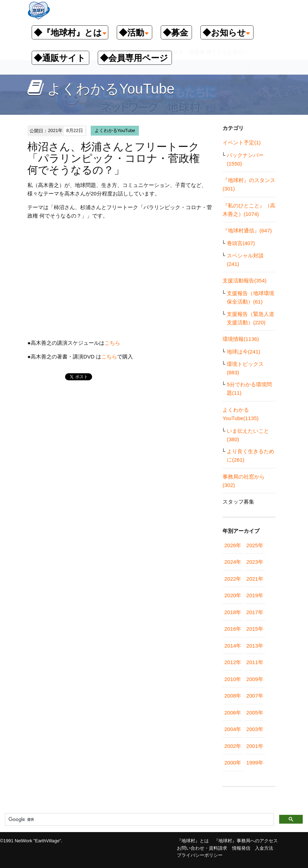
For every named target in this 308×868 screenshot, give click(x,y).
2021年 (255, 579)
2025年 (255, 545)
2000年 (233, 763)
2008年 (233, 696)
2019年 (255, 595)
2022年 (233, 579)
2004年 (233, 729)
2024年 (233, 562)
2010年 (233, 679)
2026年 (233, 545)
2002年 (233, 746)
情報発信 (241, 848)
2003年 (255, 729)
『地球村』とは (193, 841)
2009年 (255, 679)
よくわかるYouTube (115, 130)
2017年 (255, 612)
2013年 (255, 646)
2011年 (255, 662)
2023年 (255, 562)
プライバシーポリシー (200, 855)
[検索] (139, 820)
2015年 (255, 629)
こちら (112, 343)
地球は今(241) (243, 352)
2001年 (255, 746)
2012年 (233, 662)
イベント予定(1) (242, 142)
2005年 (255, 713)
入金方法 (264, 848)
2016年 (233, 629)
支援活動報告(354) (245, 280)
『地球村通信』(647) (247, 230)
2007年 (255, 696)
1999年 (255, 763)
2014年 (233, 646)
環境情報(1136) (241, 339)
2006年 (233, 713)
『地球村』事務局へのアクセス (246, 841)
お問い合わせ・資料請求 (202, 848)
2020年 (233, 595)
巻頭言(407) (241, 243)
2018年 (233, 612)
